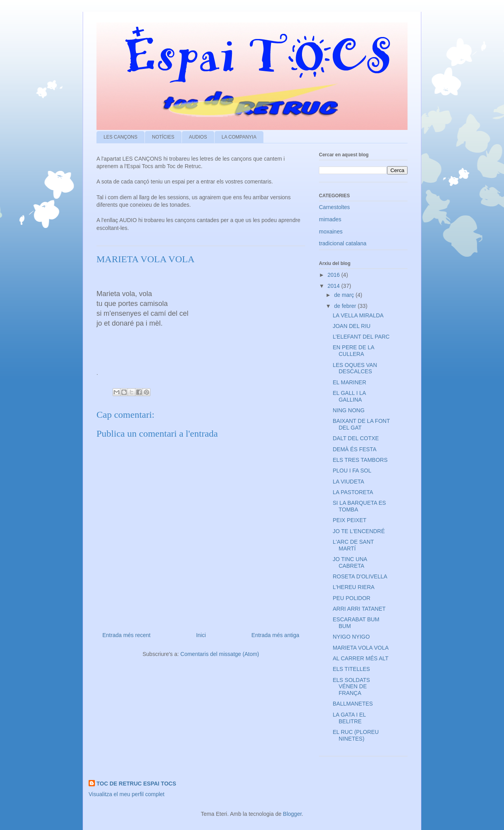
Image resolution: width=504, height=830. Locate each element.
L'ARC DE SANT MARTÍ (353, 545)
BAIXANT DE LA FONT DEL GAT (361, 424)
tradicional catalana (343, 243)
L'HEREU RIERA (354, 587)
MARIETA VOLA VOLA (361, 648)
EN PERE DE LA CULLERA (353, 351)
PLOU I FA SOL (352, 471)
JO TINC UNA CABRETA (350, 562)
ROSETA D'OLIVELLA (360, 576)
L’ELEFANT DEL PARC (361, 337)
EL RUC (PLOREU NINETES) (356, 735)
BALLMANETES (353, 704)
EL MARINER (349, 382)
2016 (334, 275)
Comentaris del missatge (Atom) (220, 654)
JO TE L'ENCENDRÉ (359, 531)
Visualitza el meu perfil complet (127, 794)
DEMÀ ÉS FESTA (355, 449)
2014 (334, 286)
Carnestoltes (334, 207)
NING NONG (349, 410)
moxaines (331, 232)
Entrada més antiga (275, 635)
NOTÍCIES (163, 137)
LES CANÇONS (120, 137)
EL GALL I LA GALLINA (349, 396)
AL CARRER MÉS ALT (361, 658)
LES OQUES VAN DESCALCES (355, 368)
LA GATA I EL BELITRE (349, 718)
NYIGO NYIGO (351, 637)
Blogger (292, 814)
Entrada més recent (126, 635)
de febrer (346, 306)
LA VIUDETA (348, 482)
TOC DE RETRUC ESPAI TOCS (136, 784)
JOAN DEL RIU (352, 326)
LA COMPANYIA (239, 137)
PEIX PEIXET (350, 520)
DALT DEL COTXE (356, 438)
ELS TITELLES (351, 669)
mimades (330, 219)
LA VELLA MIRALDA (358, 315)
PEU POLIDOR (352, 598)
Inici (201, 635)
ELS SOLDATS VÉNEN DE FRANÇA (351, 687)
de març (345, 295)
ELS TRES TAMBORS (360, 460)
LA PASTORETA (353, 492)
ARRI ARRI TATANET (359, 609)
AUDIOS (198, 137)
